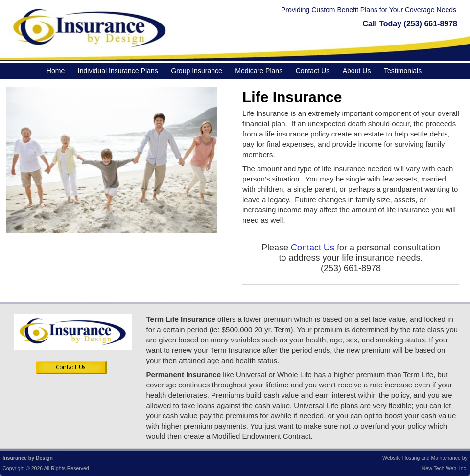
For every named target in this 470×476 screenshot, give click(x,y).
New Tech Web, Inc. (445, 468)
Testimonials (403, 71)
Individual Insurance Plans (118, 71)
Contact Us (313, 71)
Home (56, 71)
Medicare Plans (259, 71)
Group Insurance (197, 71)
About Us (357, 71)
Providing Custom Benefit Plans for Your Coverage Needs (369, 10)
